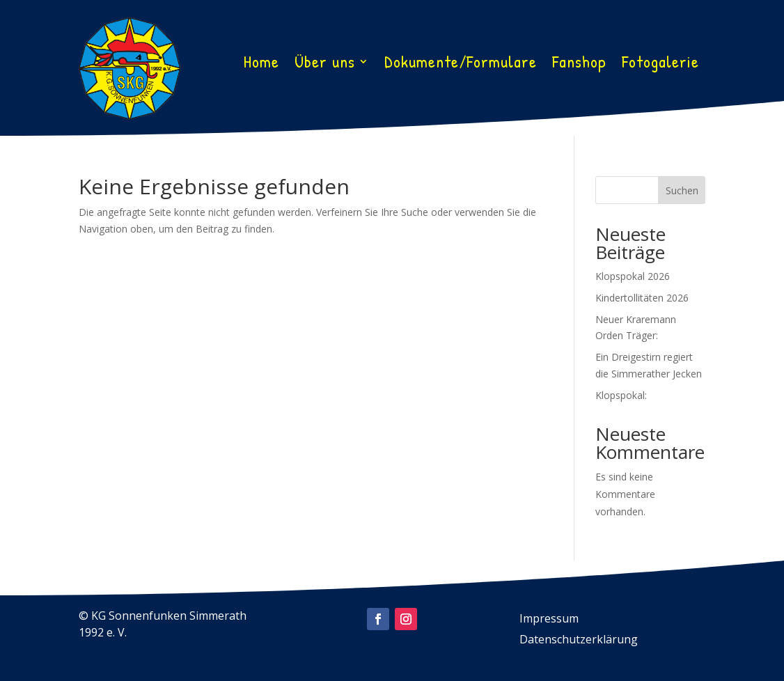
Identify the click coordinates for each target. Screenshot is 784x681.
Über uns (325, 64)
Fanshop (579, 64)
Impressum (549, 620)
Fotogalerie (660, 64)
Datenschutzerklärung (579, 641)
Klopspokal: (621, 395)
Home (261, 64)
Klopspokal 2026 (633, 276)
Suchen (682, 190)
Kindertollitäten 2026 (642, 298)
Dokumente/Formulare (461, 64)
